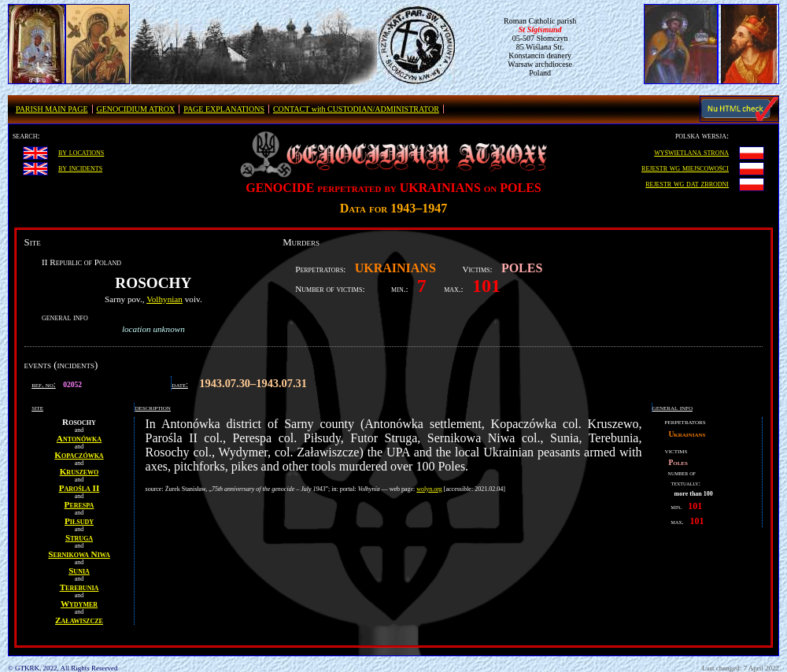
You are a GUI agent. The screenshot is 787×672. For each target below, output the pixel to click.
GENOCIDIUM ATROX (136, 109)
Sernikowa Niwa (79, 554)
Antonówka (79, 438)
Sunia (79, 570)
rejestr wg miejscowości (685, 168)
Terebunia (79, 587)
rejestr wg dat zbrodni (687, 183)
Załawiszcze (79, 620)
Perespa (79, 504)
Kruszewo (79, 471)
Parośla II (79, 488)
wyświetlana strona (691, 152)
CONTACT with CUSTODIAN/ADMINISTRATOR (356, 109)
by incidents (80, 168)
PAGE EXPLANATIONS (224, 109)
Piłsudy (79, 521)
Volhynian (164, 299)
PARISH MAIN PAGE (52, 109)
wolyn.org (429, 489)
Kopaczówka (79, 455)
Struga (79, 537)
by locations (81, 152)
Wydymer (79, 604)
